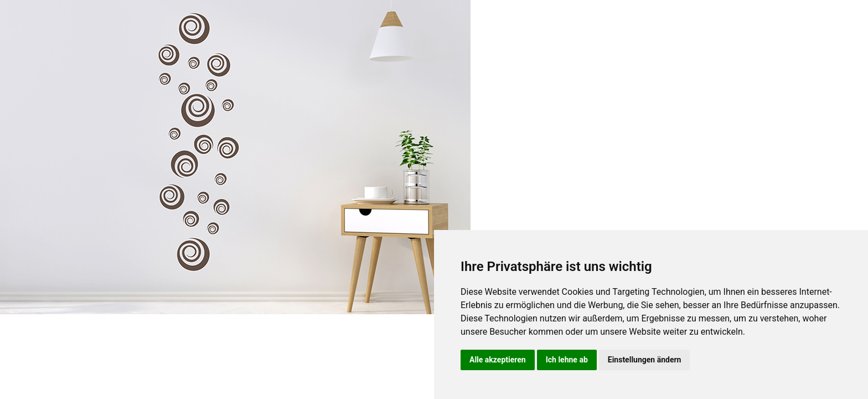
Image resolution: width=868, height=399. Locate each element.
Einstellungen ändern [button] (645, 360)
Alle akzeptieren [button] (498, 360)
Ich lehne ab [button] (567, 360)
